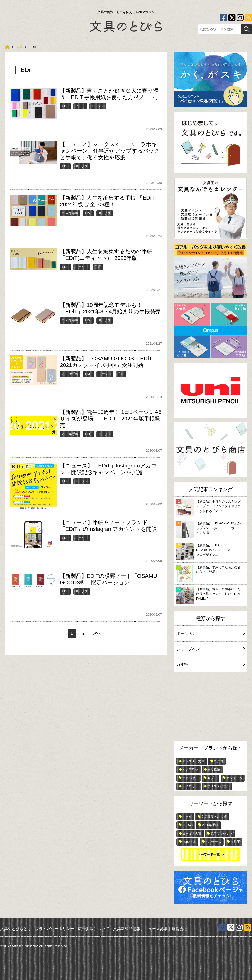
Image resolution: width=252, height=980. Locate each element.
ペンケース (213, 842)
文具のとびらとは (16, 929)
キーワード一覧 (208, 854)
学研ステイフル (218, 786)
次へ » (99, 633)
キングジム (234, 778)
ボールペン (211, 633)
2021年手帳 (70, 320)
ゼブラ (212, 778)
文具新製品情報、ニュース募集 (140, 929)
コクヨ (218, 761)
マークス (98, 106)
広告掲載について (94, 929)
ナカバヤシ (190, 778)
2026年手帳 (210, 825)
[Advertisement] (211, 708)
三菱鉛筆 (214, 770)
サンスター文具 (193, 761)
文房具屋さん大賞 (214, 817)
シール (187, 817)
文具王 (235, 842)
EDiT (65, 106)
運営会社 (179, 929)
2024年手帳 (70, 213)
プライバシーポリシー (55, 929)
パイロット (190, 786)
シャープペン (211, 649)
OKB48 (187, 825)
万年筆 (211, 665)
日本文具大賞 (192, 834)
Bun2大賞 (189, 842)
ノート (80, 106)
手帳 (98, 267)
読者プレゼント (222, 834)
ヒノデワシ (190, 770)
